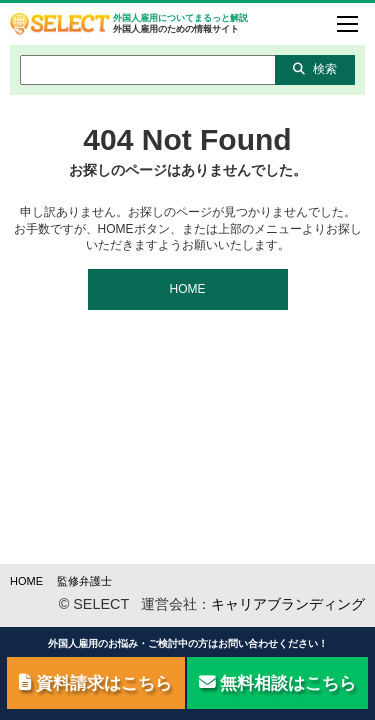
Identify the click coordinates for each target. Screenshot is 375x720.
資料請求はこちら (96, 682)
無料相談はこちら (278, 682)
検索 (315, 69)
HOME (188, 289)
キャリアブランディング (288, 604)
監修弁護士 (84, 581)
